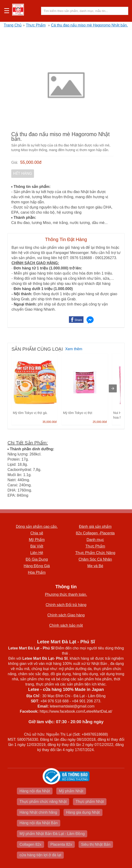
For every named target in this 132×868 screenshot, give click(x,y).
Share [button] (78, 320)
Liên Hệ (37, 553)
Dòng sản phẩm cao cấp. (37, 527)
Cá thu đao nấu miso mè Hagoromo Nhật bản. (90, 25)
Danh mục (95, 540)
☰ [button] (7, 11)
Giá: (15, 162)
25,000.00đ (100, 422)
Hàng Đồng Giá (37, 566)
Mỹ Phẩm (37, 540)
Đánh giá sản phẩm (95, 527)
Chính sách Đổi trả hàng (66, 605)
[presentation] (113, 388)
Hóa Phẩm (37, 572)
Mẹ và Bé (95, 566)
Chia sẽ (37, 533)
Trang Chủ (13, 25)
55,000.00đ (31, 162)
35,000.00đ (49, 422)
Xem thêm (74, 349)
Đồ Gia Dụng (37, 559)
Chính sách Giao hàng (66, 615)
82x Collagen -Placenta (95, 533)
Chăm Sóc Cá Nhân (95, 559)
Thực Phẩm (36, 25)
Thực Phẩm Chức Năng (95, 553)
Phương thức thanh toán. (66, 594)
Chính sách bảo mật (66, 625)
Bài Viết (37, 546)
